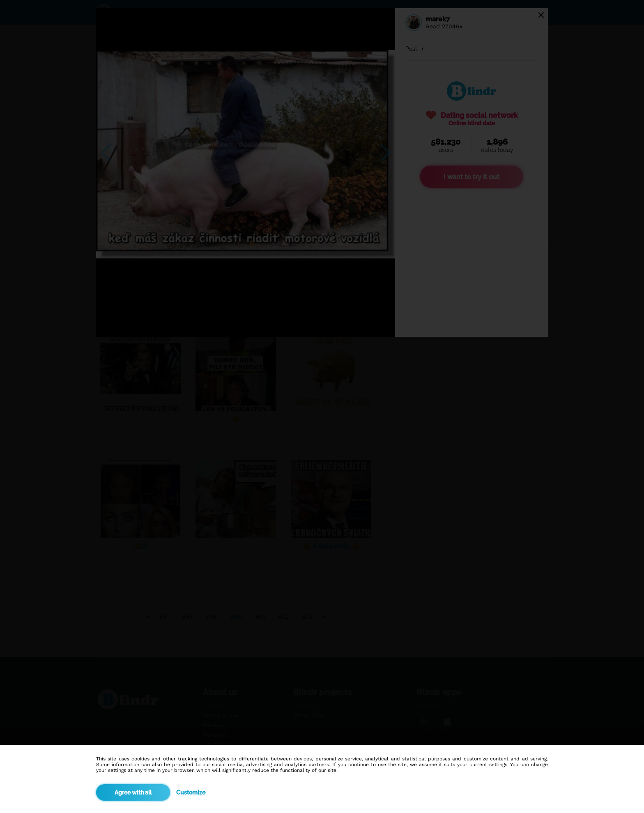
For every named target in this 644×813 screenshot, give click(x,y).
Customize (191, 792)
